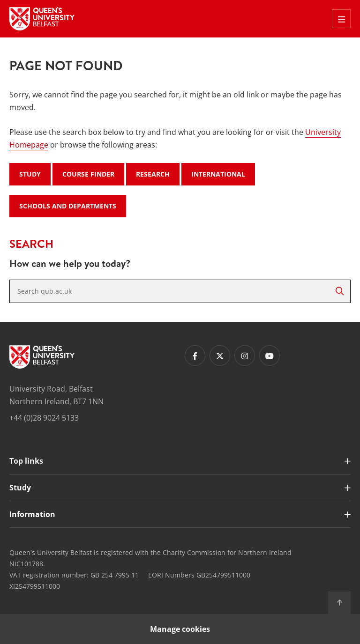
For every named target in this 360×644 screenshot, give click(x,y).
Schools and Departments (68, 206)
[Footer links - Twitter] (220, 355)
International (218, 174)
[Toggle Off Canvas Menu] (341, 19)
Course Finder (88, 174)
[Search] (340, 291)
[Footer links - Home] (42, 357)
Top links (26, 461)
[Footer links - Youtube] (270, 355)
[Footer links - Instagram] (245, 355)
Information (32, 514)
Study (30, 174)
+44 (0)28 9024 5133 (44, 418)
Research (153, 174)
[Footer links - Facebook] (195, 355)
